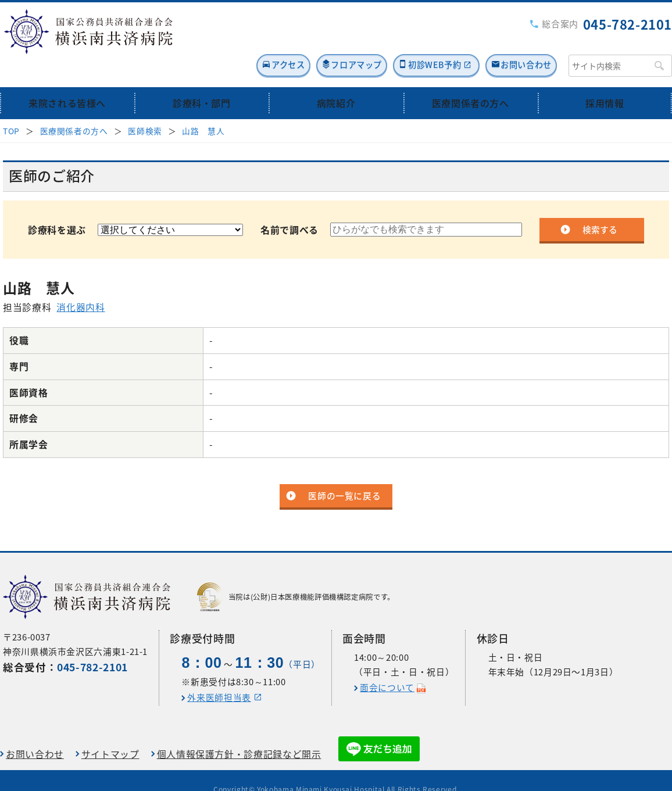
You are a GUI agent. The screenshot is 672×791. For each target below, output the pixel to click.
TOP (11, 105)
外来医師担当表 (219, 679)
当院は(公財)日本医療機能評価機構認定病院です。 (296, 579)
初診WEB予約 (410, 39)
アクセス (230, 39)
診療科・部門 (202, 77)
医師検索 (145, 105)
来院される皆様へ (67, 77)
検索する (600, 204)
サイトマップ (110, 736)
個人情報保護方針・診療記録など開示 (239, 736)
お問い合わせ (521, 39)
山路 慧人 (203, 105)
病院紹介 (336, 77)
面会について (387, 670)
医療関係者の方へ (471, 77)
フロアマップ (315, 39)
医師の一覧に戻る (344, 470)
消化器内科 (81, 282)
